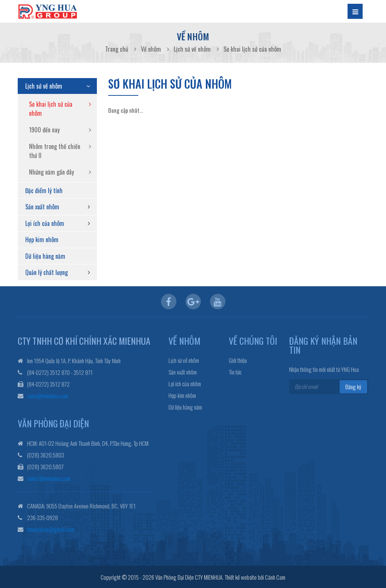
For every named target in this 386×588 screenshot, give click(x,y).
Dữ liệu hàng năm (45, 256)
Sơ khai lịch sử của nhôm (51, 109)
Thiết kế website (241, 576)
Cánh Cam (275, 576)
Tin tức (235, 372)
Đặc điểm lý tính (44, 190)
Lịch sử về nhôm (44, 86)
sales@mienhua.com (48, 395)
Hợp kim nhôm (42, 239)
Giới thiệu (238, 360)
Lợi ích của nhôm (45, 223)
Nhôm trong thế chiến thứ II (55, 151)
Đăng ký (353, 387)
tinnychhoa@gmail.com (51, 528)
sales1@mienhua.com (49, 477)
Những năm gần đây (51, 172)
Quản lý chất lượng (47, 272)
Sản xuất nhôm (42, 207)
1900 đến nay (44, 130)
